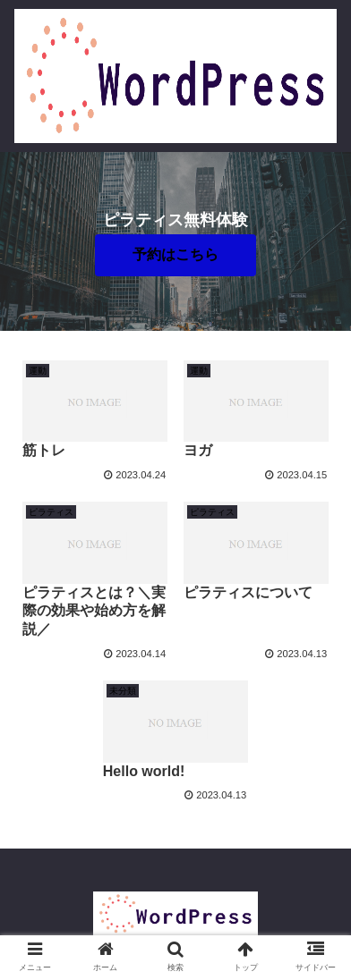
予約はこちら (175, 254)
